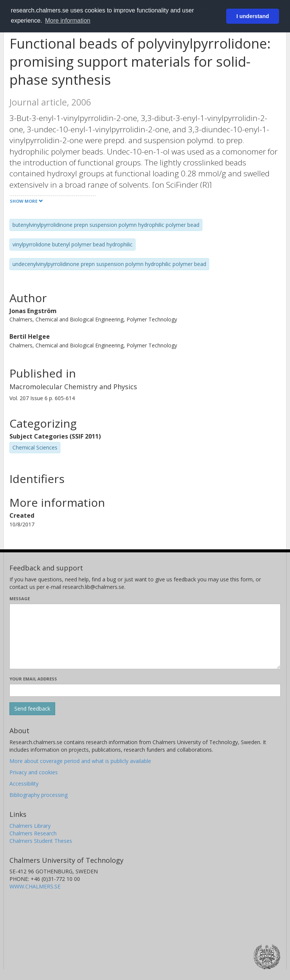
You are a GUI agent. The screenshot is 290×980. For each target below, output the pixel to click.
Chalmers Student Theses (41, 841)
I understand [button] (253, 16)
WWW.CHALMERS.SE (35, 886)
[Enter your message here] (145, 636)
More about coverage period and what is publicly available (80, 761)
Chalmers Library (30, 826)
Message (20, 599)
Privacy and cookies (34, 772)
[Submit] (32, 709)
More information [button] (68, 21)
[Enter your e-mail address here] (145, 690)
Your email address (33, 679)
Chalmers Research (33, 833)
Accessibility (24, 784)
